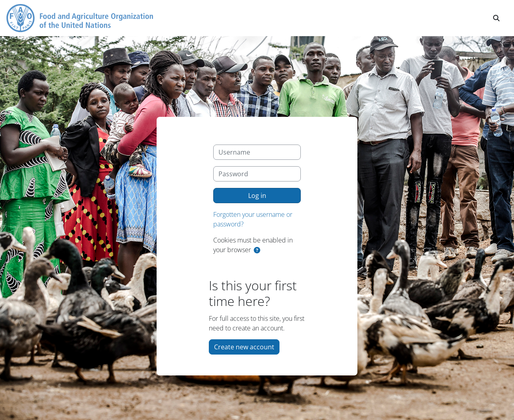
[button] (496, 18)
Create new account (244, 347)
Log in (257, 196)
